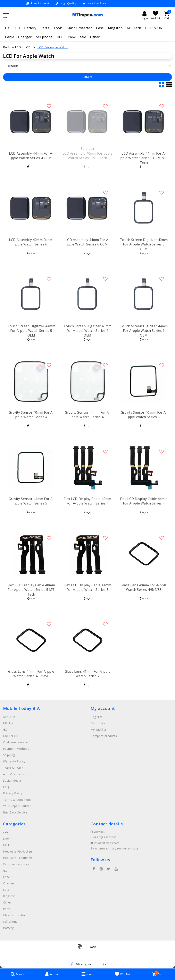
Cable (10, 37)
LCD (17, 28)
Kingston (115, 28)
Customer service (15, 742)
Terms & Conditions (17, 800)
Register (96, 717)
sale (83, 37)
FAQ (6, 787)
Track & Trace (13, 768)
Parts (45, 28)
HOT (60, 37)
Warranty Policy (14, 761)
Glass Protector (79, 28)
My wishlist (98, 730)
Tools (58, 28)
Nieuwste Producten (18, 851)
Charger (25, 37)
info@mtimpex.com (105, 843)
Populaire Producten (18, 858)
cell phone (44, 37)
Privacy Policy (13, 793)
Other (95, 37)
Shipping (9, 755)
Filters (87, 77)
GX (7, 28)
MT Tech (134, 28)
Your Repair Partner (17, 806)
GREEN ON (154, 28)
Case (100, 28)
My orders (98, 723)
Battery (30, 28)
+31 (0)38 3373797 (103, 837)
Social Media (12, 780)
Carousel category (16, 864)
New (72, 37)
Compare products (104, 736)
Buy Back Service (15, 812)
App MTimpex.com (16, 774)
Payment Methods (16, 749)
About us (9, 717)
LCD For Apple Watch (53, 47)
